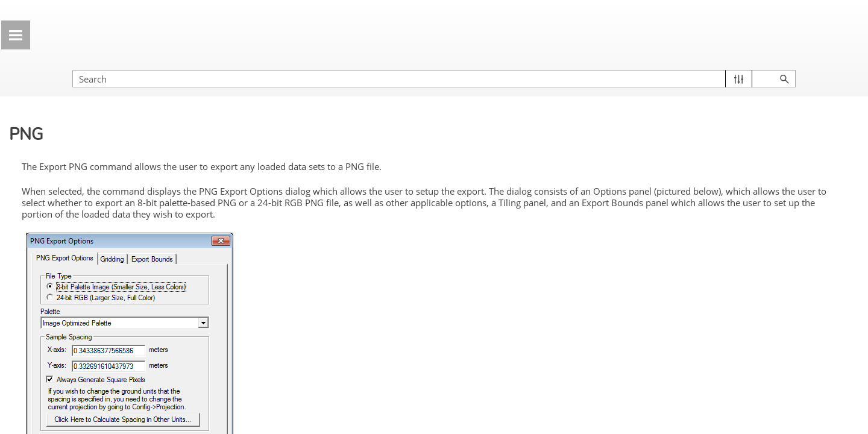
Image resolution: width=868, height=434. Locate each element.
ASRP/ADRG (84, 364)
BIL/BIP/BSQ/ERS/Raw (104, 386)
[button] (802, 67)
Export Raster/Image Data (116, 260)
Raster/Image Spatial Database (99, 312)
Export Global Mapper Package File (110, 104)
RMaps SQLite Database (107, 341)
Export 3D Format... (116, 215)
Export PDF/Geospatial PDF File (112, 170)
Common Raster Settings (107, 282)
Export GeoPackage (88, 192)
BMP (68, 409)
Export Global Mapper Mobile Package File (106, 141)
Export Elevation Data (116, 238)
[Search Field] (738, 67)
